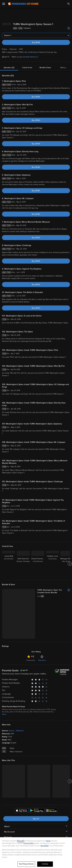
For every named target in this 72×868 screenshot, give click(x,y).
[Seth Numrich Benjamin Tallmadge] (23, 560)
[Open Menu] (4, 4)
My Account (9, 828)
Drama (11, 727)
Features (8, 833)
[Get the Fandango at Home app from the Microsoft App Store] (51, 807)
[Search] (69, 4)
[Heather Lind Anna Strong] (52, 560)
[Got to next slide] (70, 560)
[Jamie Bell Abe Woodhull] (9, 560)
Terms (48, 841)
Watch (7, 822)
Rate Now (42, 656)
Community (31, 656)
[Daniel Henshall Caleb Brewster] (38, 560)
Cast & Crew (27, 63)
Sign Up (36, 815)
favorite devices (31, 53)
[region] (36, 853)
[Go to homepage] (23, 4)
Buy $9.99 (36, 38)
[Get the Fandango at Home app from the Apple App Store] (22, 807)
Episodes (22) (9, 63)
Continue (45, 864)
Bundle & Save (45, 63)
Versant (20, 841)
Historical (20, 727)
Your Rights (44, 846)
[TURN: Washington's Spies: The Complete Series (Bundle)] (54, 587)
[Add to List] (69, 24)
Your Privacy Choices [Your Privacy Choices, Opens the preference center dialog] (26, 864)
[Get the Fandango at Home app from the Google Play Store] (37, 807)
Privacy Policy (29, 843)
